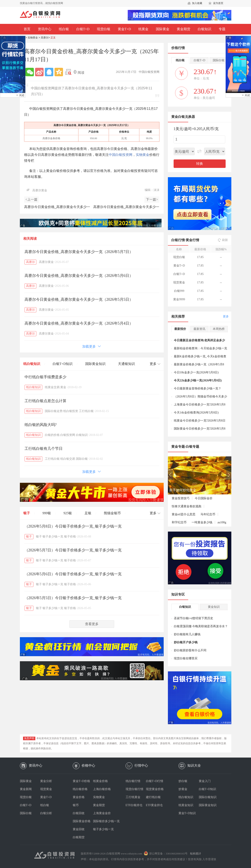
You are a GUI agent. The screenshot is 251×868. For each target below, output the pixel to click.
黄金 (63, 387)
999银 (47, 513)
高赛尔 (45, 38)
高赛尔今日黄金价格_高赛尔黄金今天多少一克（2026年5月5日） (79, 299)
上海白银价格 (102, 789)
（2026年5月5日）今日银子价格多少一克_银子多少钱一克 (73, 598)
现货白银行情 (134, 789)
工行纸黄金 (133, 797)
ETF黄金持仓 (154, 805)
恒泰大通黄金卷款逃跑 (187, 506)
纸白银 (64, 29)
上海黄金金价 (102, 813)
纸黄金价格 (100, 781)
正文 (53, 38)
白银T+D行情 (155, 781)
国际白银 (82, 459)
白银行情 (178, 240)
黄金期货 (184, 29)
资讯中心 (45, 29)
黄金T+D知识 (187, 813)
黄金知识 (214, 607)
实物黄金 (33, 38)
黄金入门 (205, 781)
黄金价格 (79, 797)
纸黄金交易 (52, 387)
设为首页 (218, 3)
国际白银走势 (54, 411)
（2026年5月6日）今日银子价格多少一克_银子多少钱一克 (73, 574)
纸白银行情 (133, 781)
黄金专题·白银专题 (185, 447)
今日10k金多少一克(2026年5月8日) (196, 372)
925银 (68, 513)
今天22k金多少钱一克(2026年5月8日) (198, 380)
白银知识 (204, 29)
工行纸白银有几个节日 (44, 449)
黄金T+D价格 (82, 781)
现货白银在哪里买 (186, 658)
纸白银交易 (68, 459)
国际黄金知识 (95, 364)
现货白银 (104, 29)
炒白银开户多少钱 (186, 642)
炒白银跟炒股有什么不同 (190, 650)
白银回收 (79, 813)
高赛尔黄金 (40, 190)
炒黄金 (183, 789)
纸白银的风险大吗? (41, 425)
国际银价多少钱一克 (103, 821)
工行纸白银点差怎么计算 (45, 401)
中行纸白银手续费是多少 (45, 377)
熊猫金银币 (112, 513)
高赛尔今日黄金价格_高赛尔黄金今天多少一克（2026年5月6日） (79, 276)
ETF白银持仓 (134, 805)
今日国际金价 (204, 498)
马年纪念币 (208, 514)
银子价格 (70, 537)
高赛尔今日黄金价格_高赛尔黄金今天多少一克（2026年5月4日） (79, 323)
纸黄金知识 (186, 805)
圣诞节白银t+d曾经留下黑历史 (194, 618)
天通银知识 (126, 364)
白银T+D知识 (63, 364)
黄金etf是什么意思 (184, 514)
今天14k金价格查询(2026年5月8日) (196, 413)
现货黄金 (46, 789)
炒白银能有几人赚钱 (187, 634)
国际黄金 (163, 29)
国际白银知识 (208, 797)
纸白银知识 (32, 364)
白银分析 (46, 813)
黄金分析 (46, 781)
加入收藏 (197, 3)
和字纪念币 (179, 522)
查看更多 (92, 624)
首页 (27, 29)
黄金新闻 (26, 789)
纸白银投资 (71, 411)
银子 (27, 513)
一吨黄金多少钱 (202, 522)
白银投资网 (68, 435)
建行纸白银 (153, 797)
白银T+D (83, 29)
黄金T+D (124, 29)
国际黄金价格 (82, 821)
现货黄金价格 (155, 789)
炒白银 (183, 781)
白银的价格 (52, 435)
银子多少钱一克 (53, 537)
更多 (226, 316)
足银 (88, 513)
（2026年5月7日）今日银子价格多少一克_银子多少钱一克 (73, 550)
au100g (222, 522)
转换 (200, 164)
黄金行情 (192, 240)
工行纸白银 (86, 411)
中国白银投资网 (121, 155)
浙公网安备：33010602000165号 (168, 854)
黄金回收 (79, 829)
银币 (76, 805)
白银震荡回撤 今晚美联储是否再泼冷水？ (201, 626)
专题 (222, 29)
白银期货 (79, 837)
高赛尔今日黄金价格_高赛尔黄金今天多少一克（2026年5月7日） (79, 252)
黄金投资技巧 (181, 498)
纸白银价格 (80, 789)
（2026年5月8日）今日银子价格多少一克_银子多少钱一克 (73, 526)
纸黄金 (143, 29)
